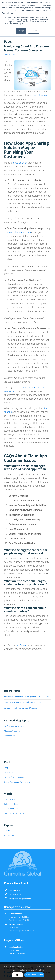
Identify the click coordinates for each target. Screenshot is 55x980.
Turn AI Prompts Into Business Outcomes (21, 708)
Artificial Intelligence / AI (14, 726)
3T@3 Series (9, 799)
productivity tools (38, 95)
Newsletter (9, 773)
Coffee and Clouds (12, 804)
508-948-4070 (15, 895)
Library (7, 831)
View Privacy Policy (34, 975)
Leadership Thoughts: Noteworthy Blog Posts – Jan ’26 (26, 697)
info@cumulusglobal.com (20, 899)
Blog (6, 768)
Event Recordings (11, 809)
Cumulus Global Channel (14, 813)
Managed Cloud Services (14, 731)
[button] (27, 505)
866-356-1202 (15, 891)
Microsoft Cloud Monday (14, 777)
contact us (21, 645)
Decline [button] (34, 31)
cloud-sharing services (19, 232)
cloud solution (20, 163)
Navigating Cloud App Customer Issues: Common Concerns (27, 48)
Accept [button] (21, 31)
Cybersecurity (10, 736)
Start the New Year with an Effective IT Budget (23, 702)
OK (17, 975)
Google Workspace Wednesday (17, 782)
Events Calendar (11, 835)
